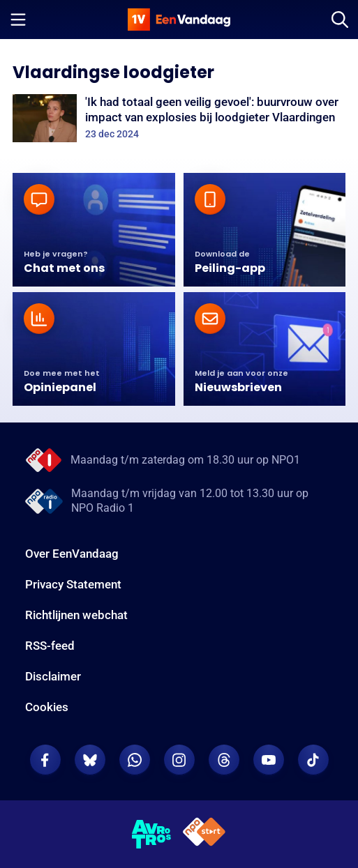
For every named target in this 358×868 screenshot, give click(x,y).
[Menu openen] (18, 20)
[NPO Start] (204, 834)
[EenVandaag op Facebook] (45, 760)
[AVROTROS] (152, 835)
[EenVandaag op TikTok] (313, 760)
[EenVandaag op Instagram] (179, 760)
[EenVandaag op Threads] (224, 760)
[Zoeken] (340, 20)
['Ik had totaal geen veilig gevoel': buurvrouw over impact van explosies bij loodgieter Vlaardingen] (179, 118)
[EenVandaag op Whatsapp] (135, 760)
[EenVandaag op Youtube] (269, 760)
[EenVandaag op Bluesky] (90, 760)
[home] (179, 20)
